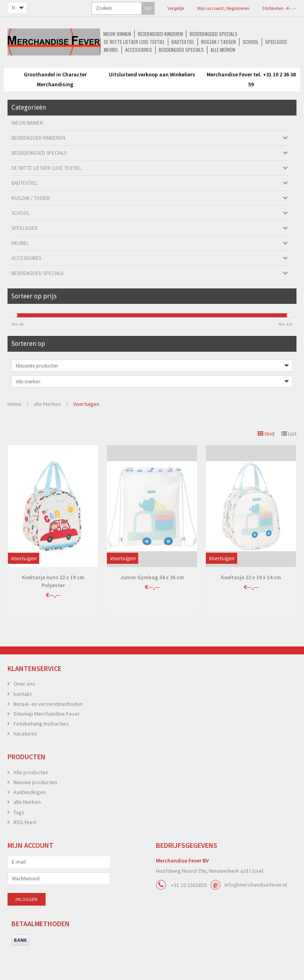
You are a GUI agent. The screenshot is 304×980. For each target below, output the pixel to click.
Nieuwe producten (35, 807)
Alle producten (31, 797)
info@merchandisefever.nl (256, 910)
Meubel (119, 76)
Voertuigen (86, 429)
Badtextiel (237, 68)
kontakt (23, 719)
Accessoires (148, 76)
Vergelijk (136, 8)
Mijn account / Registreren (177, 8)
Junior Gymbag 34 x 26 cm (152, 602)
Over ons (24, 709)
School (66, 76)
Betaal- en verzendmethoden (48, 729)
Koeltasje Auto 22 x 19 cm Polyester (53, 606)
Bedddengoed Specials (125, 68)
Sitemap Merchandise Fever (47, 739)
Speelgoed (93, 76)
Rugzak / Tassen (274, 68)
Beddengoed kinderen (71, 68)
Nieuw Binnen (27, 68)
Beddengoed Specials (192, 76)
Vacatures (25, 758)
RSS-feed (25, 847)
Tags (19, 837)
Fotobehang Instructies (41, 749)
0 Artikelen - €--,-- (227, 8)
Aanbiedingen (30, 817)
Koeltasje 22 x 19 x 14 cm (251, 602)
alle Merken (234, 76)
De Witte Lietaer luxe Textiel (188, 68)
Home (14, 429)
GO (64, 8)
